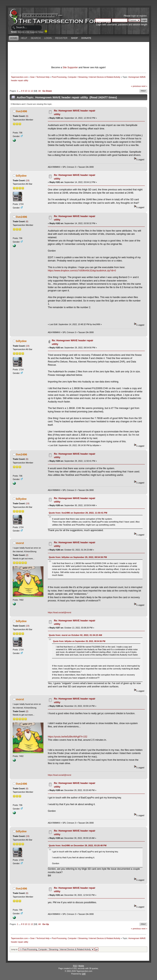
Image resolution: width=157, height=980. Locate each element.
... (20, 91)
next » (144, 86)
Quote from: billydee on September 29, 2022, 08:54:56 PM (78, 557)
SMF (84, 974)
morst (20, 543)
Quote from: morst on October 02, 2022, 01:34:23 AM (75, 635)
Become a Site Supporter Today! (32, 32)
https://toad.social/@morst (60, 612)
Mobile (81, 966)
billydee (21, 176)
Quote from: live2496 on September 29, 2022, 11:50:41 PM (78, 513)
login (134, 16)
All (39, 91)
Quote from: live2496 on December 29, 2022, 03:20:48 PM (78, 845)
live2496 (22, 111)
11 (29, 91)
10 (26, 91)
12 (32, 91)
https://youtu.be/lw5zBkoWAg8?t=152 (68, 737)
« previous (136, 86)
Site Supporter (70, 67)
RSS (75, 966)
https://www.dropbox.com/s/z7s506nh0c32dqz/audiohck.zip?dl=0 (82, 271)
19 (28, 180)
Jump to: (14, 949)
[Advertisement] (78, 49)
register (143, 16)
